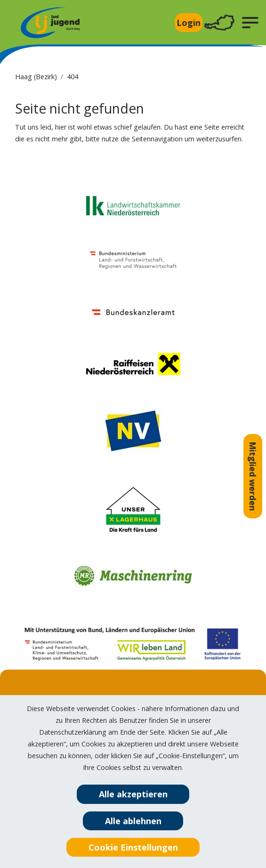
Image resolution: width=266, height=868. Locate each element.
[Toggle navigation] (219, 23)
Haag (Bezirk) (36, 77)
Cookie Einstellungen (133, 847)
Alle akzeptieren (133, 794)
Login (189, 23)
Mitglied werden (253, 476)
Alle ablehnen (133, 821)
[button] (250, 23)
